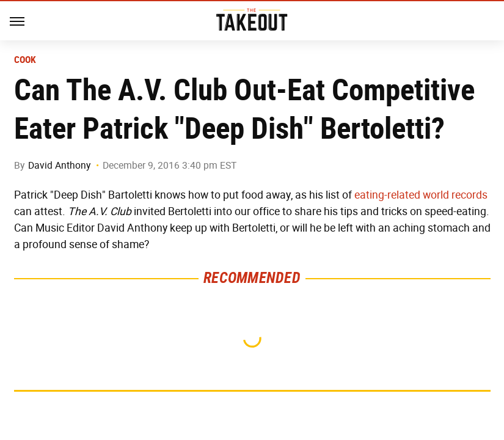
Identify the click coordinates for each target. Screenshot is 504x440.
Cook (25, 60)
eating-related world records (421, 195)
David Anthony (59, 165)
